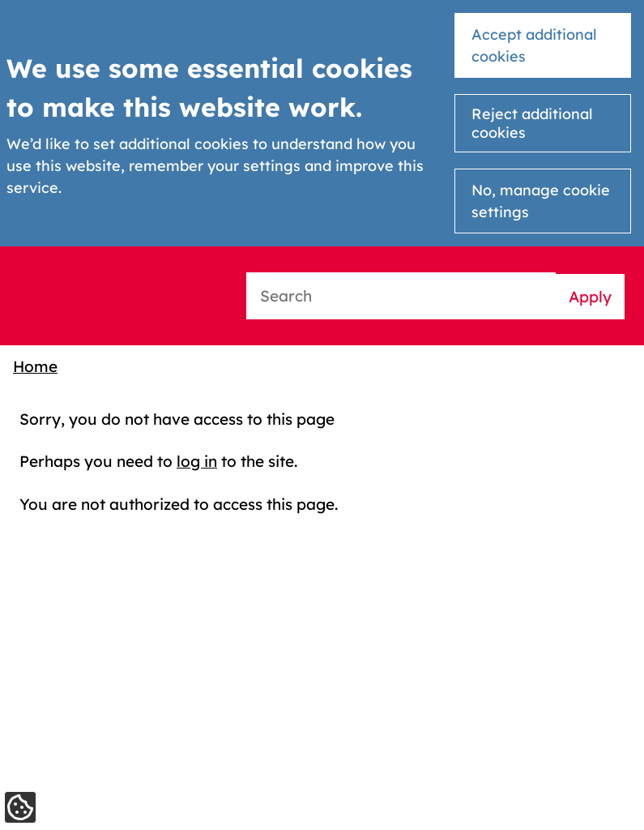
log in (197, 461)
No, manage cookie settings (541, 201)
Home (35, 366)
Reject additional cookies (532, 123)
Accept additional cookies (534, 45)
